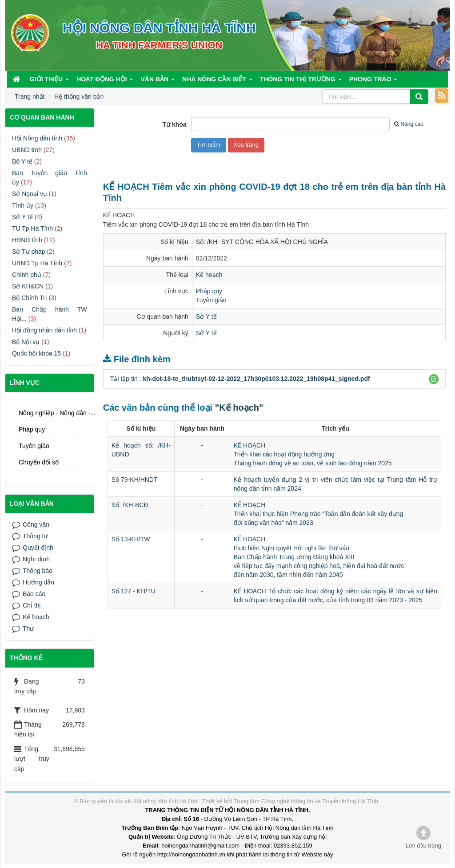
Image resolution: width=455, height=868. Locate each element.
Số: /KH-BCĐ (130, 505)
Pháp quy (209, 291)
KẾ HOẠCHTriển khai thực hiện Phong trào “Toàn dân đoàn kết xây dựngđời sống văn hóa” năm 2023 (319, 514)
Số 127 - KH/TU (134, 591)
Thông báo (38, 571)
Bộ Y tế (22, 161)
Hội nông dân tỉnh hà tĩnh (165, 801)
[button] (434, 379)
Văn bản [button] (158, 81)
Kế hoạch (209, 275)
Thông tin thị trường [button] (301, 81)
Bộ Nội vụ (26, 342)
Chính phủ (27, 275)
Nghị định (36, 559)
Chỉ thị (32, 605)
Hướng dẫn (38, 582)
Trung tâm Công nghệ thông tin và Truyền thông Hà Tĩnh (305, 801)
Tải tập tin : (240, 379)
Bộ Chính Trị (30, 298)
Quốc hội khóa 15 (36, 353)
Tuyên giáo (211, 300)
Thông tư (35, 536)
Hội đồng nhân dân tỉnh (44, 330)
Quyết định (38, 548)
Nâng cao (409, 124)
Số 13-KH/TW (131, 539)
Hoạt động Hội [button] (105, 81)
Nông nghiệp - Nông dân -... (51, 413)
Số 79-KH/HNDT (135, 480)
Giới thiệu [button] (49, 81)
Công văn (36, 524)
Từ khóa (174, 124)
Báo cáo (34, 594)
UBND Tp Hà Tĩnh (37, 263)
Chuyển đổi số (39, 462)
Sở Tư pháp (29, 252)
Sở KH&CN (28, 286)
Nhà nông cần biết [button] (217, 81)
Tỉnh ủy (23, 205)
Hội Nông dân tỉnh (37, 138)
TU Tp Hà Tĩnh (32, 228)
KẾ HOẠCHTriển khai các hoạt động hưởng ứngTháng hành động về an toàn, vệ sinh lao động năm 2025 (313, 454)
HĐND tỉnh (27, 240)
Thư (28, 628)
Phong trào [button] (373, 81)
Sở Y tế (206, 316)
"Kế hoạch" (239, 408)
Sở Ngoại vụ (30, 194)
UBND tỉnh (27, 150)
